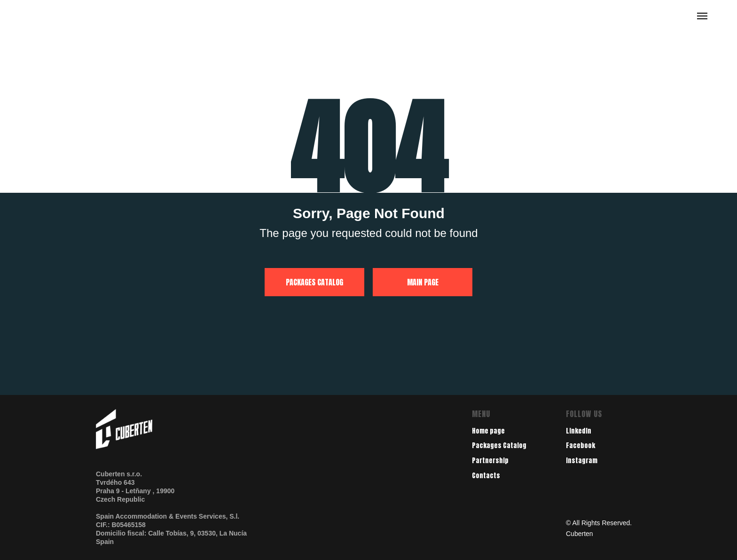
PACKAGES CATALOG (314, 282)
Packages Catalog (499, 446)
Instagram (582, 461)
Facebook (580, 446)
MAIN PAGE (423, 282)
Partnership (490, 461)
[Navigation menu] (702, 16)
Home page (488, 431)
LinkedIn (579, 431)
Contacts (486, 476)
